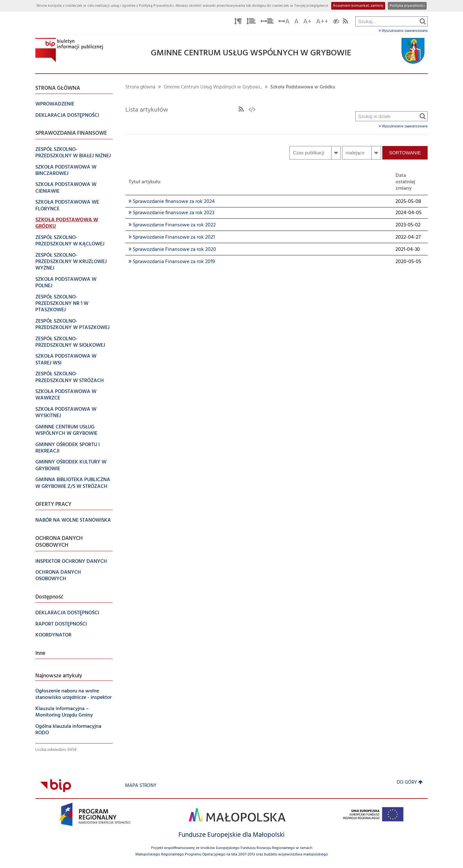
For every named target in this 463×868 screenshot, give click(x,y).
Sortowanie (405, 153)
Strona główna (140, 87)
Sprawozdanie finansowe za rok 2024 (172, 202)
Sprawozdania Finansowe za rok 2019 (172, 262)
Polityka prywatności (407, 6)
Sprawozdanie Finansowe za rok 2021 (172, 237)
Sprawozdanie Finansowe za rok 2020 (172, 250)
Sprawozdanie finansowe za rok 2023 (171, 213)
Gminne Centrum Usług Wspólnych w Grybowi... (213, 87)
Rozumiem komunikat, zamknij (358, 6)
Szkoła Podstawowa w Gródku (303, 87)
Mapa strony (141, 786)
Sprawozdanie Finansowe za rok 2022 (172, 225)
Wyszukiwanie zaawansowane (403, 31)
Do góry (410, 783)
